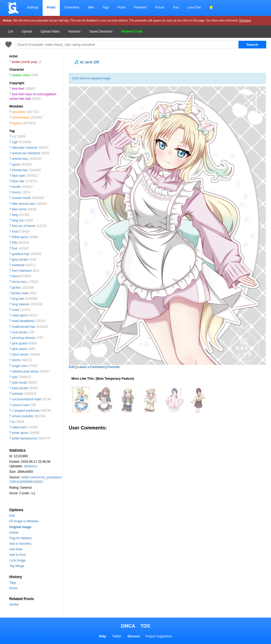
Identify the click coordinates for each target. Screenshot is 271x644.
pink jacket (19, 343)
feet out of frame (23, 226)
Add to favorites (20, 544)
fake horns (19, 209)
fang (15, 215)
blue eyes (19, 176)
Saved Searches (101, 31)
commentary (21, 117)
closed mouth (21, 198)
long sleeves (21, 304)
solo (15, 377)
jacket (16, 288)
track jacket (20, 388)
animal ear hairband (26, 153)
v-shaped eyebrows (26, 411)
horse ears (19, 282)
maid (15, 310)
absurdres (19, 112)
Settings (33, 7)
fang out (18, 220)
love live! (18, 89)
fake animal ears (24, 204)
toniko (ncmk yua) (24, 62)
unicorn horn (21, 405)
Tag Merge (17, 566)
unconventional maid (26, 399)
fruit (15, 248)
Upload (27, 31)
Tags (106, 7)
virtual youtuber (23, 416)
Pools (121, 7)
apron (16, 165)
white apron (20, 433)
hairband (18, 265)
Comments (72, 7)
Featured (140, 7)
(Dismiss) (245, 20)
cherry (16, 192)
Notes (13, 588)
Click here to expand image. (92, 78)
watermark (19, 427)
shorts (16, 360)
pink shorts (20, 349)
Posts (51, 7)
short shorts (20, 355)
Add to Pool (17, 555)
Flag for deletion (21, 538)
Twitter (117, 636)
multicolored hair (24, 327)
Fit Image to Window (24, 521)
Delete (14, 533)
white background (24, 438)
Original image (20, 527)
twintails (18, 394)
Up (32, 493)
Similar (14, 605)
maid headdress (23, 321)
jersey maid (20, 293)
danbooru (31, 466)
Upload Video (50, 31)
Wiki (91, 7)
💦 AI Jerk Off (87, 62)
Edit (12, 516)
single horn (20, 366)
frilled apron (20, 237)
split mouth (20, 383)
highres (17, 123)
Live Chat (194, 7)
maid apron (20, 315)
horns (16, 276)
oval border (20, 332)
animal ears (20, 159)
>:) (14, 137)
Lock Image (17, 560)
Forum (160, 7)
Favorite (113, 367)
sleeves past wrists (25, 371)
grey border (20, 260)
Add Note (16, 549)
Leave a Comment (91, 367)
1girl (15, 142)
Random (74, 31)
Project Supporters (159, 636)
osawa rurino (21, 75)
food (15, 232)
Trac (176, 7)
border (17, 187)
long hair (18, 299)
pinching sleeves (24, 338)
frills (15, 243)
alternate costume (24, 148)
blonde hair (20, 170)
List (10, 31)
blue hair (18, 181)
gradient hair (21, 254)
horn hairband (22, 271)
